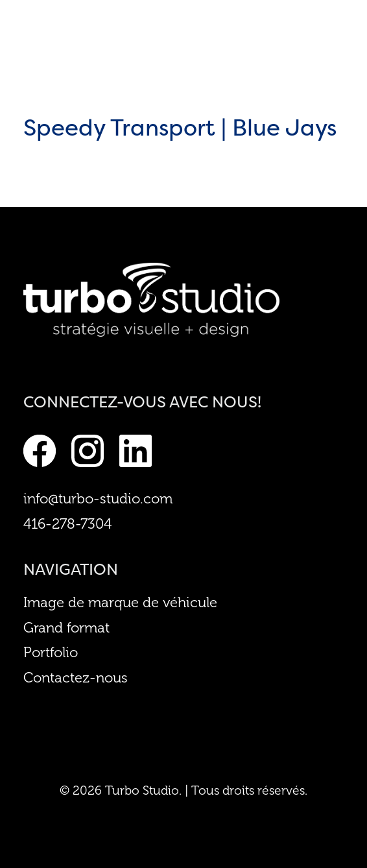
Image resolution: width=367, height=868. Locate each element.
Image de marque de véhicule (120, 603)
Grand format (66, 628)
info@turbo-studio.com (98, 499)
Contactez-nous (76, 678)
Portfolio (51, 653)
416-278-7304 (67, 524)
